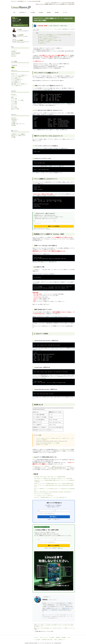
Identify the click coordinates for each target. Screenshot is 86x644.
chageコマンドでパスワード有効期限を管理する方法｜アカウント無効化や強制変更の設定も (54, 484)
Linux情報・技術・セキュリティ (18, 124)
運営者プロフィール (53, 4)
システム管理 (14, 103)
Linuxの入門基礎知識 (16, 53)
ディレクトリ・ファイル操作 (17, 100)
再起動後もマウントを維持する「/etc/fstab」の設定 (50, 40)
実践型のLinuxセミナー (67, 608)
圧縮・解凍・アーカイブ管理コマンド (19, 84)
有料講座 (64, 637)
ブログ (69, 637)
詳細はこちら (48, 229)
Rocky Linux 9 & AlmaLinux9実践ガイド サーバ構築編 (48, 443)
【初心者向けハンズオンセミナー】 (59, 469)
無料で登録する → (54, 517)
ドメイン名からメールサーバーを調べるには (44, 495)
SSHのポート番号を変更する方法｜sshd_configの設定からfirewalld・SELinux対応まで (53, 492)
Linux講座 (13, 137)
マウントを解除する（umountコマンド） (48, 39)
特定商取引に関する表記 (47, 640)
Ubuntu (14, 122)
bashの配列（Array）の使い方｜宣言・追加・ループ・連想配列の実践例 (50, 477)
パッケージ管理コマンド (16, 85)
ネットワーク (14, 105)
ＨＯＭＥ (34, 29)
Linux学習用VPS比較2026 (65, 449)
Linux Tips (13, 56)
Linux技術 (13, 52)
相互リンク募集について (60, 640)
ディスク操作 (14, 102)
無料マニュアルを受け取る (54, 226)
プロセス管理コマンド (16, 83)
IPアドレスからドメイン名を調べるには (43, 494)
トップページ (14, 50)
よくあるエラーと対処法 (45, 42)
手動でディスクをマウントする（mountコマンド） (50, 37)
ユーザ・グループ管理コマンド (18, 77)
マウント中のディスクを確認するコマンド (48, 36)
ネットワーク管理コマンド (17, 80)
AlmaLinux (14, 121)
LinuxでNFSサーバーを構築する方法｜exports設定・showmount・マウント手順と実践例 (53, 478)
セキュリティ (14, 106)
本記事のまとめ (43, 43)
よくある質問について (63, 4)
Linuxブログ (14, 118)
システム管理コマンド (16, 81)
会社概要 (46, 4)
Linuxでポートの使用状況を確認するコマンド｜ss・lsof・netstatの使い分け (50, 497)
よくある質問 (37, 640)
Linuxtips (56, 29)
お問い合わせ (71, 4)
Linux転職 (13, 125)
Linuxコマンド (14, 55)
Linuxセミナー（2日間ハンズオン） (19, 136)
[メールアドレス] (54, 223)
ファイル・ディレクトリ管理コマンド (19, 75)
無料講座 (58, 637)
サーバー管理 (14, 108)
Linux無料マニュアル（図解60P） (18, 134)
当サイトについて (40, 4)
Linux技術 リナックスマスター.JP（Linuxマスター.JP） (45, 29)
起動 (12, 97)
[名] (64, 221)
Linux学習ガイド (15, 119)
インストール (14, 96)
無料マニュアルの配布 (50, 610)
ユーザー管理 (14, 99)
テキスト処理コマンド (16, 78)
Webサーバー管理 (15, 109)
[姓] (44, 221)
